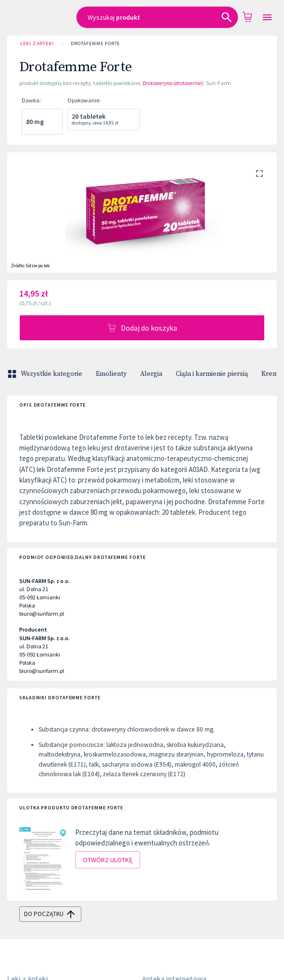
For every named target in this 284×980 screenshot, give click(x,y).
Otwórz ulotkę (108, 860)
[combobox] (157, 17)
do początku (50, 914)
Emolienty (111, 374)
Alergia (151, 374)
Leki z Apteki (37, 44)
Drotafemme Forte (96, 44)
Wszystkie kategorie (46, 374)
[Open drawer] (267, 18)
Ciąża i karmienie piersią (212, 374)
